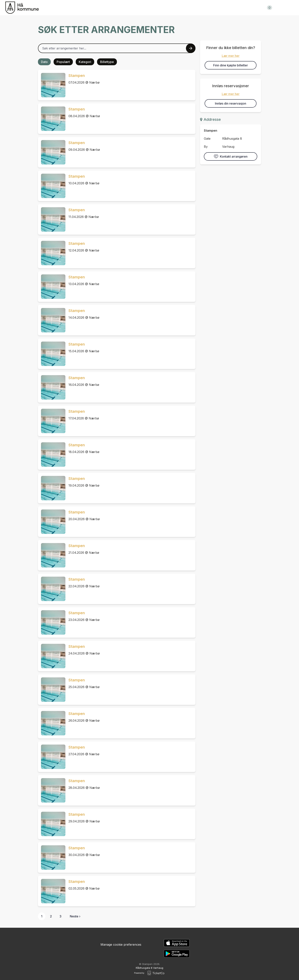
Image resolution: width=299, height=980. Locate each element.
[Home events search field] (117, 48)
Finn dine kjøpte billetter (231, 65)
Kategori (85, 62)
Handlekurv (260, 8)
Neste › (75, 916)
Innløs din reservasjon (231, 103)
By (206, 147)
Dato (44, 62)
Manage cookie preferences (121, 945)
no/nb (286, 8)
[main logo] (22, 8)
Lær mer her (231, 56)
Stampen (77, 76)
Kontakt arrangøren (231, 156)
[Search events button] (191, 48)
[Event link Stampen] (52, 85)
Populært (63, 62)
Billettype (107, 62)
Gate (207, 139)
